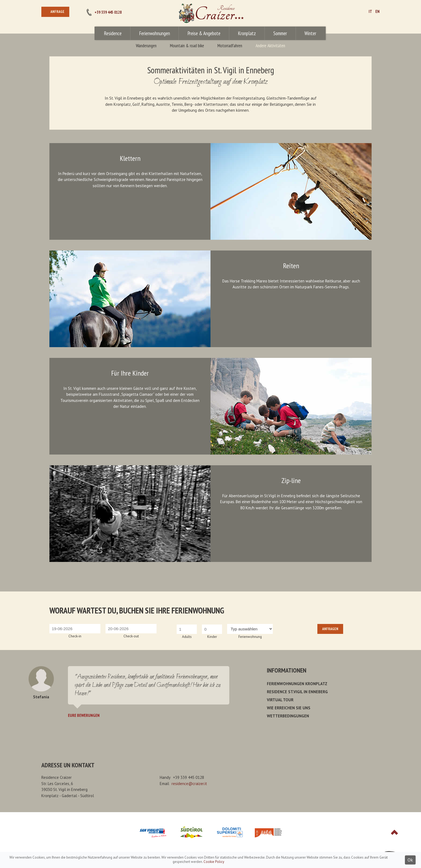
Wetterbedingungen (288, 716)
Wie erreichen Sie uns (289, 708)
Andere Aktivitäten (270, 46)
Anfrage (57, 12)
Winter (310, 33)
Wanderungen (146, 46)
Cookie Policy (214, 862)
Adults (187, 637)
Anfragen (330, 629)
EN (378, 11)
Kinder (212, 637)
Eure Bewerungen (84, 715)
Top (394, 832)
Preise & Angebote (204, 33)
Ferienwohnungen (155, 33)
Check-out (131, 636)
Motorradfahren (230, 46)
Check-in (75, 636)
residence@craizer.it (189, 784)
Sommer (280, 33)
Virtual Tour (280, 700)
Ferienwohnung (250, 637)
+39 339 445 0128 (108, 12)
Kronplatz (247, 33)
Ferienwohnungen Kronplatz (297, 684)
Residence (113, 33)
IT (370, 11)
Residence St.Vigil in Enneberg (297, 692)
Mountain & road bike (187, 46)
